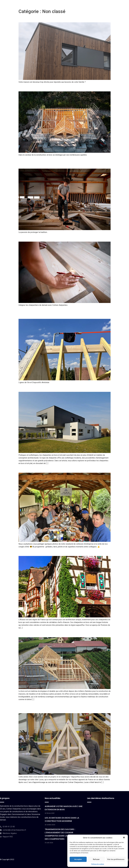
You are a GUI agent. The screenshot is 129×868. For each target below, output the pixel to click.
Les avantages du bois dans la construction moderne (62, 87)
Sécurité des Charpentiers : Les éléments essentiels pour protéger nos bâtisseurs (61, 313)
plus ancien (24, 787)
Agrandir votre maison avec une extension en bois (59, 18)
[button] (124, 838)
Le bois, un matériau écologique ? (46, 633)
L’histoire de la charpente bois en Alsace (52, 552)
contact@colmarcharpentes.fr (14, 830)
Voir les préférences (116, 859)
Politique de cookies (98, 864)
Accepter (78, 859)
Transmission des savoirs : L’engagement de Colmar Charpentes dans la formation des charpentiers (61, 162)
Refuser (96, 859)
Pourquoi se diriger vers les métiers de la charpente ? (62, 237)
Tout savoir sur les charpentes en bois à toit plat (58, 388)
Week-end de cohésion (37, 469)
